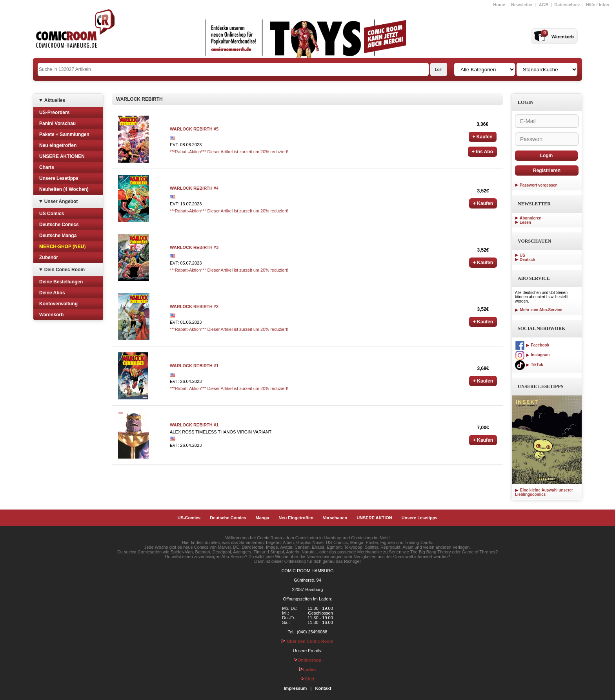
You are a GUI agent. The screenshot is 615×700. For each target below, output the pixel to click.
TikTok (529, 365)
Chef (307, 679)
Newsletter (522, 5)
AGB (544, 5)
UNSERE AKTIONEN (62, 156)
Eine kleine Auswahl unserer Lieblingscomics (544, 492)
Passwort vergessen (539, 185)
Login (547, 156)
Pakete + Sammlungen (64, 134)
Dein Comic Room (65, 270)
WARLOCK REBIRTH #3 (194, 247)
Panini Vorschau (57, 123)
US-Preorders (54, 112)
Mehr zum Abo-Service (539, 310)
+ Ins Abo (482, 152)
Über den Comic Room (307, 641)
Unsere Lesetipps (59, 178)
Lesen (525, 222)
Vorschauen (335, 518)
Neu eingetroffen (58, 145)
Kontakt (323, 688)
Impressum (296, 688)
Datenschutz (567, 5)
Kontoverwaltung (58, 304)
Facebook (532, 345)
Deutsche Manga (58, 236)
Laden (307, 669)
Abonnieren (531, 218)
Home (499, 5)
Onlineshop (308, 660)
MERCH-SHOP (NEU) (62, 247)
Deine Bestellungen (61, 282)
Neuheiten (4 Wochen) (64, 189)
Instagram (532, 355)
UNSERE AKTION (374, 518)
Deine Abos (52, 293)
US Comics (52, 214)
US (522, 255)
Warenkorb (51, 315)
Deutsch (527, 260)
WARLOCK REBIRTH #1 (194, 366)
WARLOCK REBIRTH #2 (194, 306)
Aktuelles (55, 100)
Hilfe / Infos (598, 5)
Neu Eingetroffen (296, 518)
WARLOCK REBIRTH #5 (194, 129)
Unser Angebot (61, 201)
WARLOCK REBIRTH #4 (194, 188)
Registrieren (547, 170)
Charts (47, 167)
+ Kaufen (483, 137)
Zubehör (49, 258)
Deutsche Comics (59, 225)
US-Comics (189, 518)
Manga (263, 518)
